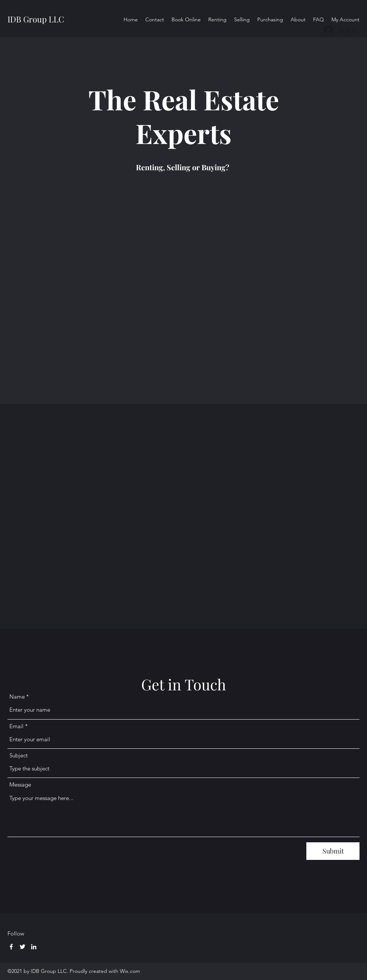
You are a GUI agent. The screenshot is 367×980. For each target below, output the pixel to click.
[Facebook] (11, 947)
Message (20, 784)
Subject (19, 755)
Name (17, 697)
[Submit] (333, 851)
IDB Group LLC (36, 19)
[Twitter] (22, 947)
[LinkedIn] (34, 947)
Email (16, 726)
